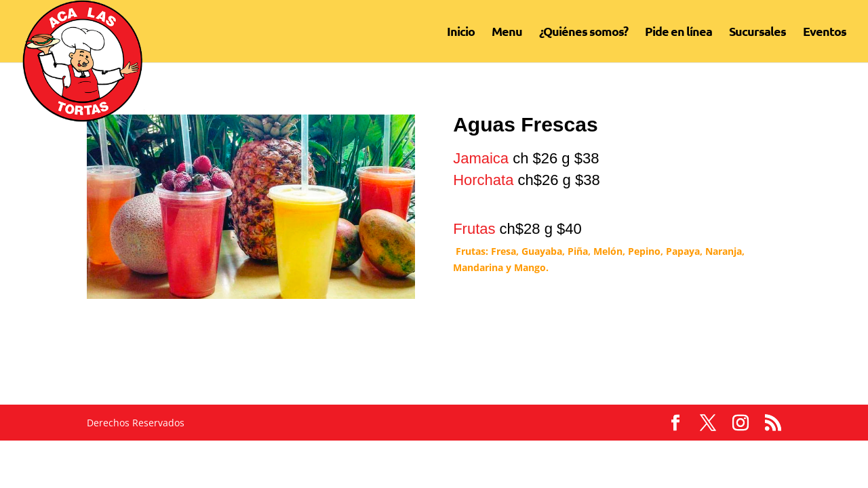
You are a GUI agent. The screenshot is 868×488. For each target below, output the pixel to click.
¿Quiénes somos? (584, 33)
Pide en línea (678, 33)
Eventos (825, 33)
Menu (507, 33)
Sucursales (757, 33)
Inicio (461, 33)
